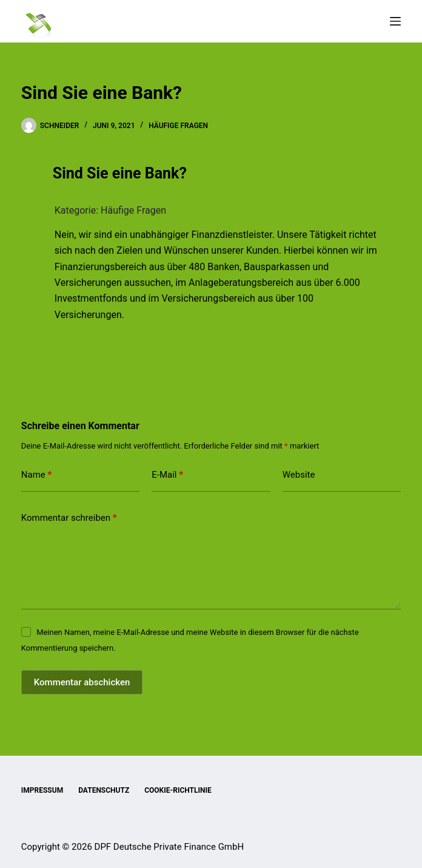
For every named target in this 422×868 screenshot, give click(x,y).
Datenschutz (104, 790)
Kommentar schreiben (69, 518)
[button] (211, 174)
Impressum (42, 790)
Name (37, 475)
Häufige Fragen (178, 126)
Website (299, 475)
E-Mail (167, 475)
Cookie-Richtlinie (178, 790)
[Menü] (395, 21)
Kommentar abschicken (82, 682)
